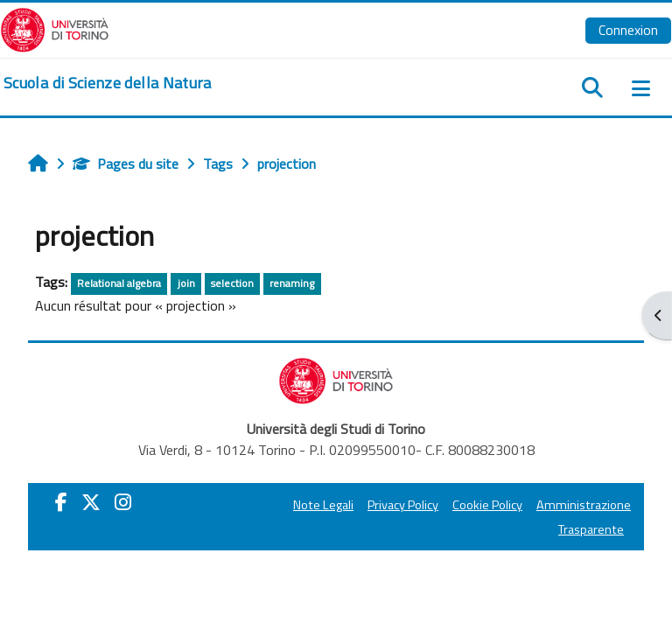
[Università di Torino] (55, 28)
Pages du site (126, 164)
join (186, 283)
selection (232, 283)
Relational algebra (119, 283)
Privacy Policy (403, 505)
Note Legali (323, 505)
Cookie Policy (487, 505)
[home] (108, 83)
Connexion (628, 30)
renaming (292, 283)
